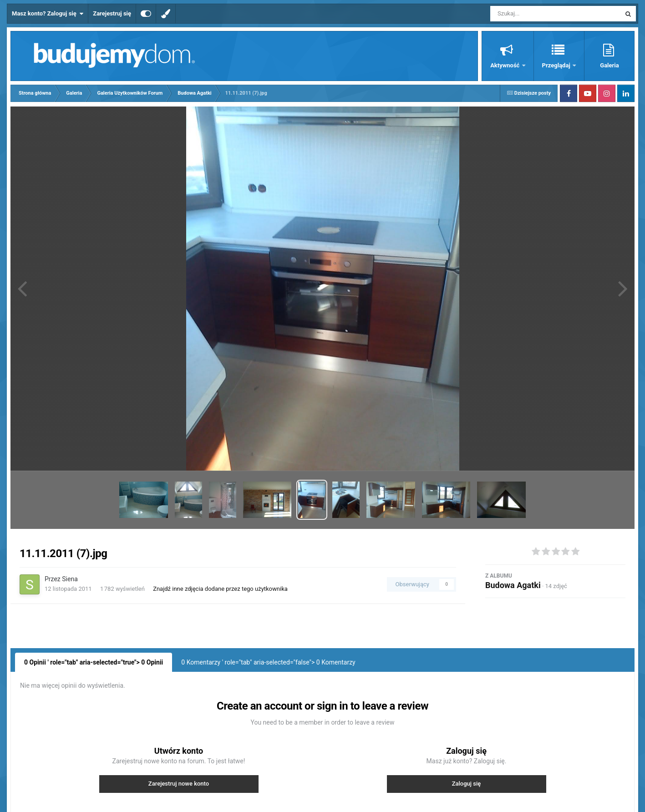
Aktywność (505, 65)
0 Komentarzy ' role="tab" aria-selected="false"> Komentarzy (268, 662)
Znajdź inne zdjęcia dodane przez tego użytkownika (220, 589)
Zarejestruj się (112, 13)
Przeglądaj (557, 65)
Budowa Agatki (513, 585)
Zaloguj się (467, 784)
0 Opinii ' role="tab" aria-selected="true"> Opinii (94, 662)
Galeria (609, 65)
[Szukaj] (535, 14)
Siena (70, 579)
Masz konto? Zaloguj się (48, 14)
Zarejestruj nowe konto (179, 784)
